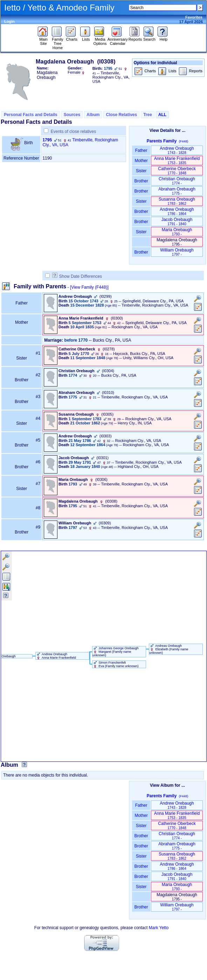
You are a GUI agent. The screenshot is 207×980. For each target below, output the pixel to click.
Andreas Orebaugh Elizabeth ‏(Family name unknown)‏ (169, 649)
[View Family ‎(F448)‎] (89, 287)
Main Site (44, 40)
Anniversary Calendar (118, 40)
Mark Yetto (159, 928)
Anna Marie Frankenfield (177, 160)
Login (9, 21)
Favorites (194, 17)
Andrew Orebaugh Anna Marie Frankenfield (56, 656)
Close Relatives (121, 115)
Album (93, 115)
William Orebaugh (177, 252)
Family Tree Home (58, 42)
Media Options (100, 40)
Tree (148, 115)
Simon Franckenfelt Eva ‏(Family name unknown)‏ (116, 664)
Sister (141, 171)
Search (149, 38)
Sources (72, 115)
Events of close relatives (73, 132)
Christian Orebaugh (177, 181)
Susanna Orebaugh (177, 201)
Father (141, 150)
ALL (162, 115)
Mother (141, 161)
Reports (135, 38)
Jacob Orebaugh (177, 221)
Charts (72, 38)
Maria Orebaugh (177, 232)
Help (163, 38)
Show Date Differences (77, 276)
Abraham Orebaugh (177, 191)
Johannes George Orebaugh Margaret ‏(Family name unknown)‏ (116, 652)
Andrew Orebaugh (177, 150)
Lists (86, 38)
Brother (141, 181)
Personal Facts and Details (31, 115)
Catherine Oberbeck (177, 171)
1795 (47, 140)
